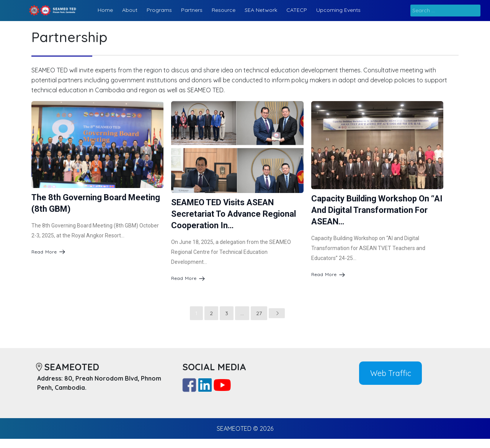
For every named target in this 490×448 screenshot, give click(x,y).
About (130, 10)
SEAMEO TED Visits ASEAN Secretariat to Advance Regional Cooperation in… (234, 214)
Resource (224, 10)
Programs (159, 10)
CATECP (297, 10)
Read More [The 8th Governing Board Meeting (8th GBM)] (48, 251)
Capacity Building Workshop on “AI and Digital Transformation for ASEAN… (377, 210)
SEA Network (261, 10)
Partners (192, 10)
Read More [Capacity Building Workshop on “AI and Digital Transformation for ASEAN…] (328, 274)
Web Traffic (391, 373)
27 (259, 313)
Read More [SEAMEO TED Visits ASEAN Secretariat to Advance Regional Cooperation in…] (188, 278)
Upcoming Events (338, 10)
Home (105, 10)
